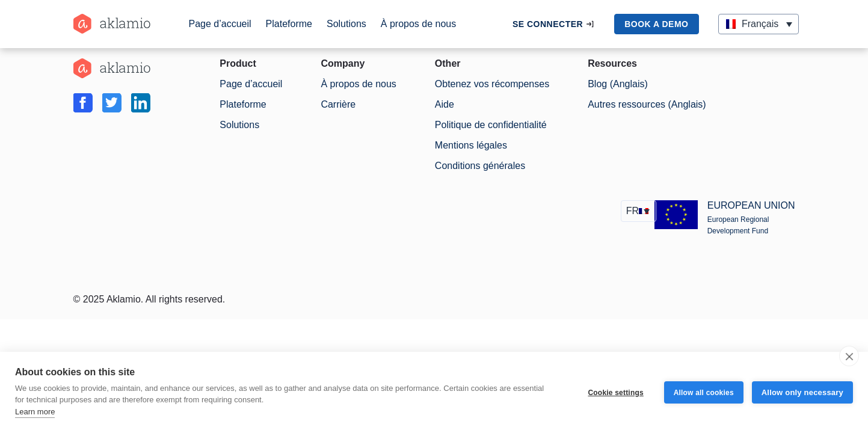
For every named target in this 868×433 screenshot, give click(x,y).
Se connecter (548, 24)
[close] (849, 356)
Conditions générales (480, 166)
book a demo (656, 24)
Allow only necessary (802, 392)
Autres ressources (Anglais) (647, 104)
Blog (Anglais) (618, 84)
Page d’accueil (220, 24)
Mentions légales (471, 145)
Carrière (338, 104)
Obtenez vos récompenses (492, 84)
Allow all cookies (704, 393)
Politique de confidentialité (491, 125)
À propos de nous (418, 24)
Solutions (346, 24)
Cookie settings (615, 393)
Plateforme (289, 24)
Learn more (35, 412)
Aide (445, 104)
